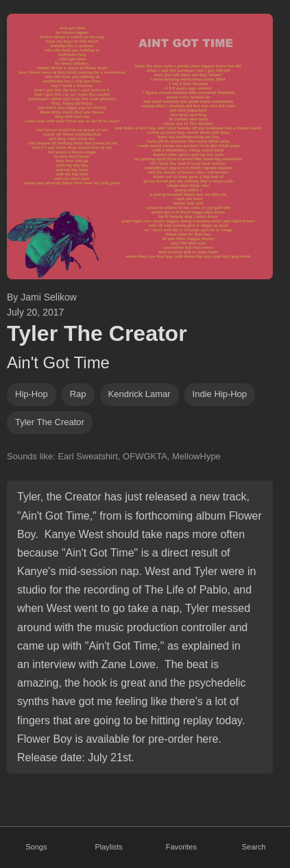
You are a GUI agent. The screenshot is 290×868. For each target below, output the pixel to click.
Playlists (108, 847)
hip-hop (32, 394)
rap (78, 394)
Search (254, 847)
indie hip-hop (220, 394)
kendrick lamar (140, 394)
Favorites (181, 847)
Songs (36, 847)
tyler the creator (50, 422)
